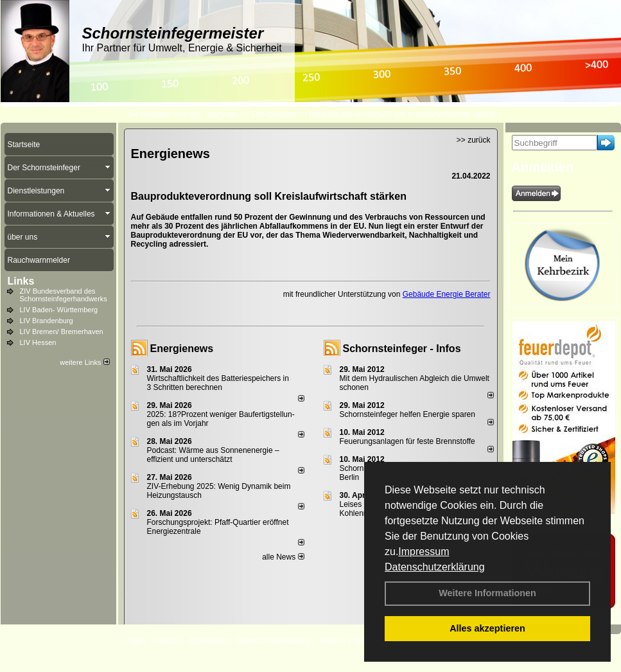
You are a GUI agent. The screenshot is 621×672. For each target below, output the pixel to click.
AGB (363, 641)
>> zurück (474, 140)
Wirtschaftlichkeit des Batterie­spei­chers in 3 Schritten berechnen (218, 383)
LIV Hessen (38, 342)
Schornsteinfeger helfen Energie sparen (407, 414)
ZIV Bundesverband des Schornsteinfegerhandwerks (64, 295)
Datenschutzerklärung (435, 567)
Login (134, 641)
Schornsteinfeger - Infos (402, 349)
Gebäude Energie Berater (447, 294)
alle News (283, 557)
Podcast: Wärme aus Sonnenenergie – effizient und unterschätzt (213, 455)
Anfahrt (333, 641)
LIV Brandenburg (47, 321)
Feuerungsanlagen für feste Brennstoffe (407, 441)
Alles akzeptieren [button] (487, 628)
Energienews (182, 349)
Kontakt (166, 641)
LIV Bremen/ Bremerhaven (62, 332)
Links (21, 281)
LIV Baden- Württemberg (59, 310)
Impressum (424, 552)
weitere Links (84, 362)
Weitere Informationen (487, 593)
